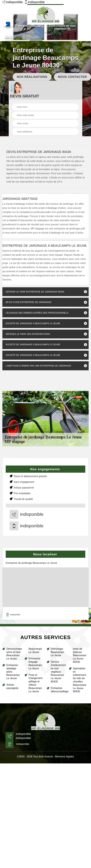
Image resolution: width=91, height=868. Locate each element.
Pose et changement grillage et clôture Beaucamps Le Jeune (36, 683)
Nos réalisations (32, 77)
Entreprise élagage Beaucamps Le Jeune (35, 663)
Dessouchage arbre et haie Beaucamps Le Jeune (14, 654)
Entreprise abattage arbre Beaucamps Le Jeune (13, 672)
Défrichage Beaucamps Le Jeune (57, 652)
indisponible (13, 2)
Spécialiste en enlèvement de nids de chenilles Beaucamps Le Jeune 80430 (80, 680)
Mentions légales (65, 757)
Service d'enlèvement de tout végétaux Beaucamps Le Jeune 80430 (58, 672)
